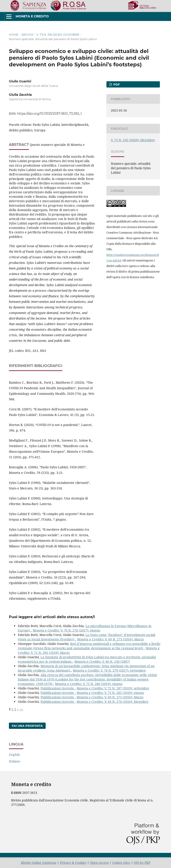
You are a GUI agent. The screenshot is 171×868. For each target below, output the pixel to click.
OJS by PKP (142, 863)
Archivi (27, 35)
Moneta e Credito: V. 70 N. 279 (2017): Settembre (109, 670)
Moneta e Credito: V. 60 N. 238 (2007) (102, 661)
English (14, 755)
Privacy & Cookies (73, 863)
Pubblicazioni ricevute (58, 688)
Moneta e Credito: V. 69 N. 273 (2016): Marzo (110, 639)
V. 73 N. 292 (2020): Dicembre (58, 35)
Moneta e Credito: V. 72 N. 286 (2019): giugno (89, 684)
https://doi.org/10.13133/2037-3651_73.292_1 (49, 114)
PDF (116, 84)
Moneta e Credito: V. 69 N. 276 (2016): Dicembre (113, 702)
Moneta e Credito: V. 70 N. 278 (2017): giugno (66, 630)
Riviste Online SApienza (39, 863)
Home (14, 35)
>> (21, 709)
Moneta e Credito (32, 16)
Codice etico (121, 863)
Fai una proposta (27, 726)
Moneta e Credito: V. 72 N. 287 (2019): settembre (113, 688)
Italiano (15, 761)
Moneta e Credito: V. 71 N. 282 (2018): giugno (110, 693)
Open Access (99, 863)
